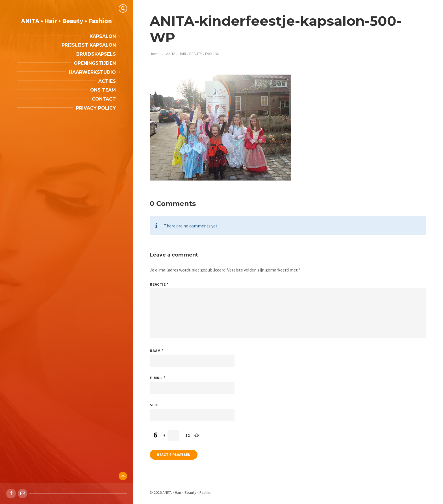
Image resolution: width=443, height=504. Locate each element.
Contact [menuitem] (104, 99)
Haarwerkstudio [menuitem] (92, 72)
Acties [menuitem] (107, 81)
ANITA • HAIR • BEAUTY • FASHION (193, 54)
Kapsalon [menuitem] (103, 36)
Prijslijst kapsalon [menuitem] (89, 45)
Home (155, 54)
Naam (157, 351)
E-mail (158, 378)
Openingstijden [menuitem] (95, 63)
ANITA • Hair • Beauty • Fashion (67, 21)
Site (154, 405)
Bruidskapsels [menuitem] (96, 54)
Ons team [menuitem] (103, 90)
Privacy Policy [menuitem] (96, 108)
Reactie (159, 284)
